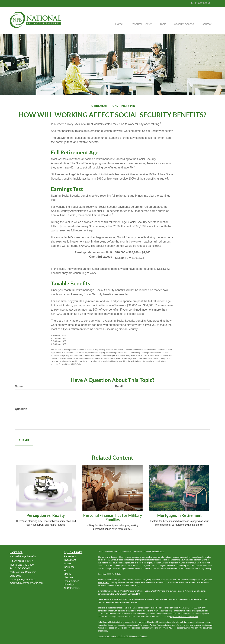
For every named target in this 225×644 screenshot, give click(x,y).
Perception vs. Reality (46, 515)
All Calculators (72, 588)
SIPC (107, 582)
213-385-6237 (201, 3)
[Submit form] (24, 441)
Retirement (70, 556)
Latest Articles (71, 581)
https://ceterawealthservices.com (184, 617)
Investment (70, 560)
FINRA (101, 582)
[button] (138, 20)
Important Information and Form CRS (114, 636)
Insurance (69, 567)
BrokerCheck (159, 551)
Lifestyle (68, 578)
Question (21, 409)
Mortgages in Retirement (179, 515)
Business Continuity (140, 636)
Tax (66, 570)
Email (119, 386)
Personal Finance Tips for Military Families (113, 517)
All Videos (69, 585)
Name (19, 386)
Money (67, 574)
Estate (67, 563)
